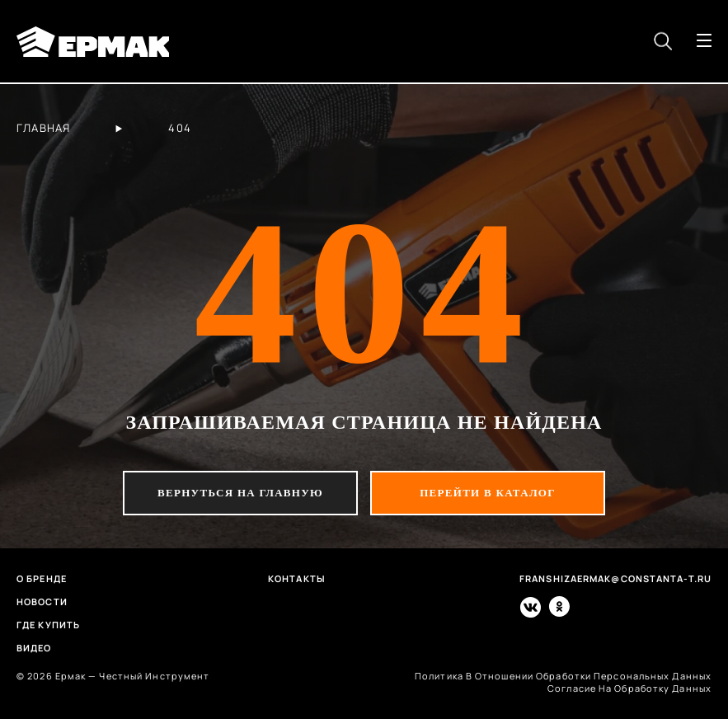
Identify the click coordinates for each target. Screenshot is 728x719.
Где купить (48, 625)
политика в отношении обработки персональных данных (563, 676)
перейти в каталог (488, 493)
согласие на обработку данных (629, 688)
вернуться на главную (240, 493)
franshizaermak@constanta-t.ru (615, 578)
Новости (42, 602)
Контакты (297, 578)
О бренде (42, 578)
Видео (34, 648)
